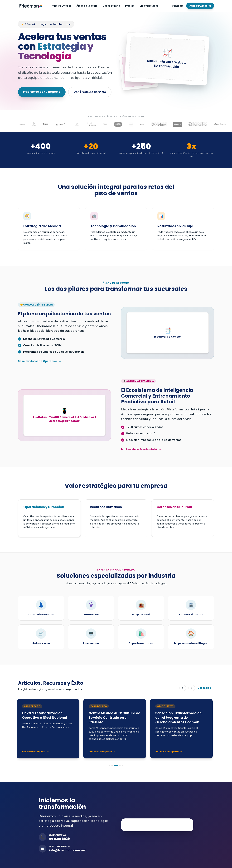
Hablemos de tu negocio (42, 92)
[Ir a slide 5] (122, 766)
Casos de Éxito (111, 6)
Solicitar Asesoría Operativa (40, 361)
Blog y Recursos (149, 6)
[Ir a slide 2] (112, 766)
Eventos (130, 6)
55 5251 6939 (59, 839)
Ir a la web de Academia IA (141, 449)
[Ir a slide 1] (110, 766)
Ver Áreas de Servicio (90, 92)
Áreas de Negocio (87, 6)
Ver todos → (206, 688)
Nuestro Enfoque (62, 6)
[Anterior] (183, 688)
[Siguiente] (192, 688)
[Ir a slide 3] (116, 766)
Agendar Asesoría (200, 6)
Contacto (178, 6)
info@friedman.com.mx (67, 850)
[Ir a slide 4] (120, 766)
